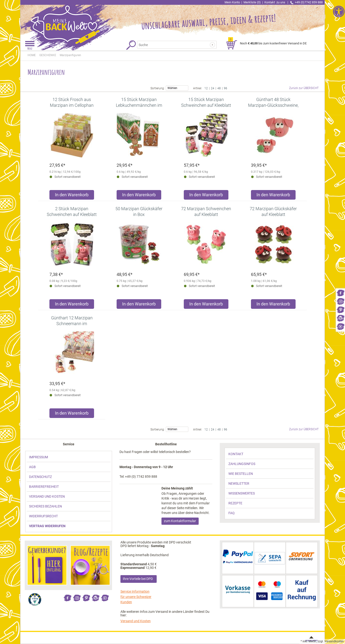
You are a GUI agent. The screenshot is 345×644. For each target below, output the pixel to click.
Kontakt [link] (275, 2)
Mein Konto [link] (232, 2)
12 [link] (206, 88)
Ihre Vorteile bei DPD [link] (138, 579)
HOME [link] (32, 55)
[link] (340, 293)
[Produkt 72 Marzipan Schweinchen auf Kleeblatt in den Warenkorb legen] (206, 305)
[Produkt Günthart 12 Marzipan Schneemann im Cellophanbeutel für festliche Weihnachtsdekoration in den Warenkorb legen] (72, 414)
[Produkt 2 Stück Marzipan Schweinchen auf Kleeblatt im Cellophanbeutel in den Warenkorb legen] (72, 305)
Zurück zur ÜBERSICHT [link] (304, 88)
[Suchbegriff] (175, 45)
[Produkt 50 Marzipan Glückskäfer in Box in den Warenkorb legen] (139, 305)
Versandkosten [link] (334, 641)
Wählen (177, 88)
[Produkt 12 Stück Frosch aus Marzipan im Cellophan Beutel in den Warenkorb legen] (72, 196)
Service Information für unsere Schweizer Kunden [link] (136, 597)
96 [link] (226, 88)
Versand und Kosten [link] (136, 621)
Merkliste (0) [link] (252, 2)
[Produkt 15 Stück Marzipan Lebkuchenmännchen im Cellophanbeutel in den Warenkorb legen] (139, 196)
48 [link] (219, 88)
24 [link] (213, 88)
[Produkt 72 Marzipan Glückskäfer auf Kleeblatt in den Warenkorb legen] (273, 305)
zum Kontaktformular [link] (180, 521)
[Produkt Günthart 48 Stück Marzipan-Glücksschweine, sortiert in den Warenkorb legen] (273, 196)
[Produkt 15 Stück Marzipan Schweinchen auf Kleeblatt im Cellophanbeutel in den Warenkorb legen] (206, 196)
